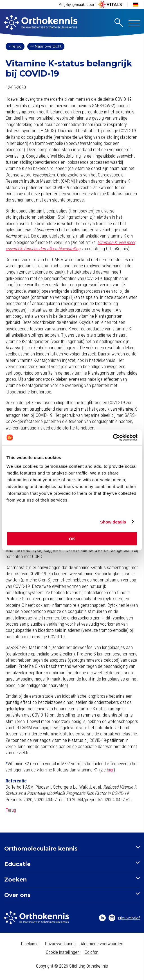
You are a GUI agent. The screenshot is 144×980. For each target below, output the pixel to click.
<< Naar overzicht (46, 46)
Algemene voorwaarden (102, 944)
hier (110, 770)
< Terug (15, 46)
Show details (113, 522)
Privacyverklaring (60, 944)
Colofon (92, 952)
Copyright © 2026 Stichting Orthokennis (72, 966)
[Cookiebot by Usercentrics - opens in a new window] (113, 438)
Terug (11, 810)
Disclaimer (31, 944)
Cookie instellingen (63, 952)
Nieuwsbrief (124, 918)
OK (72, 539)
